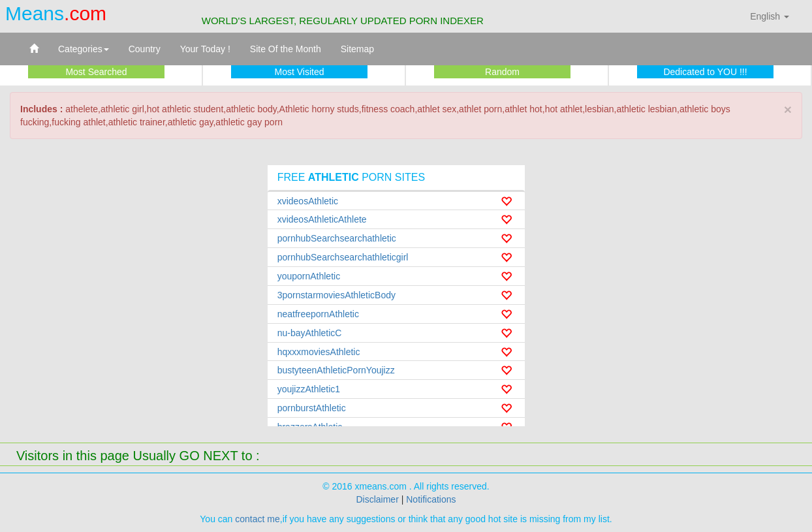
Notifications (431, 499)
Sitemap (357, 49)
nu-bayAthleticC (310, 333)
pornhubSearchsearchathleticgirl (343, 257)
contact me (257, 519)
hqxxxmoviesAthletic (319, 352)
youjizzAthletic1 (309, 389)
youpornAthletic (309, 276)
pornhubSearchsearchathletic (337, 238)
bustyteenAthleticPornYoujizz (336, 370)
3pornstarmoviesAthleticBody (336, 295)
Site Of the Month (286, 49)
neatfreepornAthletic (318, 314)
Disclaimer (377, 499)
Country (145, 49)
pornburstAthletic (312, 408)
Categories (84, 49)
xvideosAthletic (308, 201)
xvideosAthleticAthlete (322, 219)
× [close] (788, 109)
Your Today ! (205, 49)
